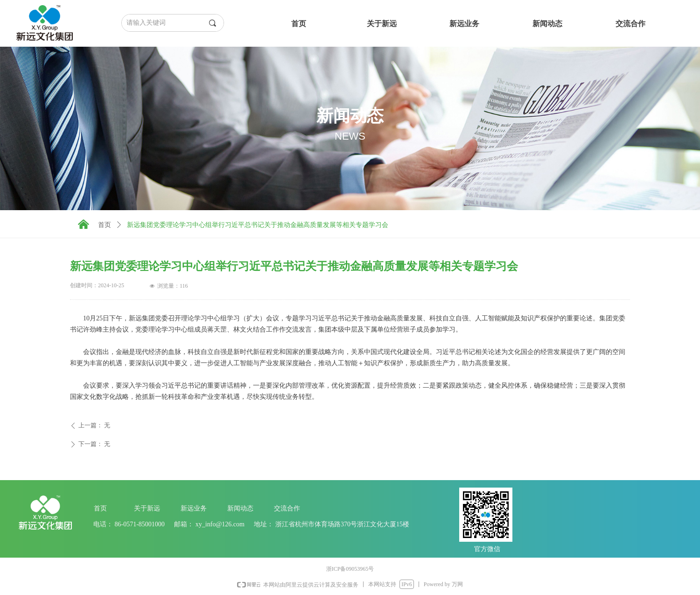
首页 (105, 225)
